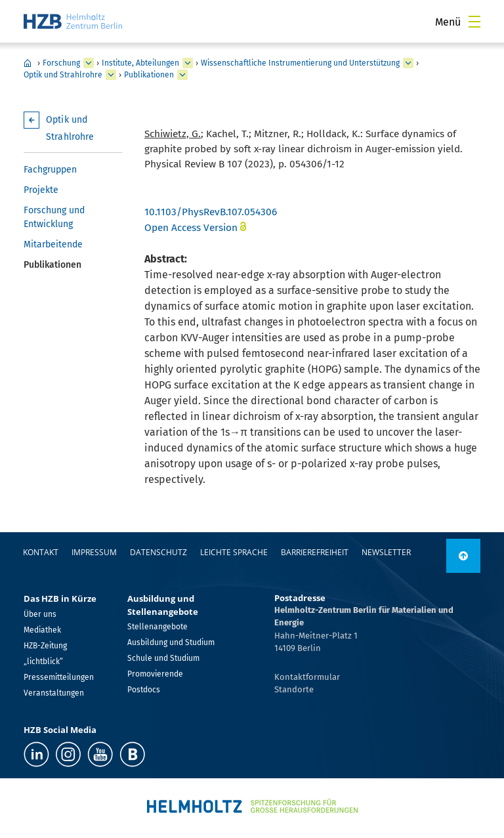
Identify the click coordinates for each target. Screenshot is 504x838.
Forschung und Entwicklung (54, 217)
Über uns (40, 614)
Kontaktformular (307, 677)
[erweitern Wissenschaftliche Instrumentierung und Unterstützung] (408, 63)
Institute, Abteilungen (140, 63)
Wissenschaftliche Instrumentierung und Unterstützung (300, 63)
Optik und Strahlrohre (63, 75)
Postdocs (144, 690)
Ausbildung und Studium (171, 642)
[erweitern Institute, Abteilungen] (188, 63)
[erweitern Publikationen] (182, 75)
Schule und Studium (163, 658)
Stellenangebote (157, 627)
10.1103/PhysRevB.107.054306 (211, 212)
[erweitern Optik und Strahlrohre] (111, 75)
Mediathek (42, 630)
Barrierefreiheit (315, 552)
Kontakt (41, 552)
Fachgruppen (50, 170)
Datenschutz (158, 552)
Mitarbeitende (53, 244)
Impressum (94, 552)
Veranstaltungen (54, 693)
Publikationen (149, 75)
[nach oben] (463, 556)
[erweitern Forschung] (89, 63)
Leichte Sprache (234, 552)
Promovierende (155, 674)
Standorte (294, 689)
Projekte (41, 190)
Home (28, 63)
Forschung (61, 63)
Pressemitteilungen (59, 677)
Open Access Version (191, 228)
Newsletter (386, 552)
